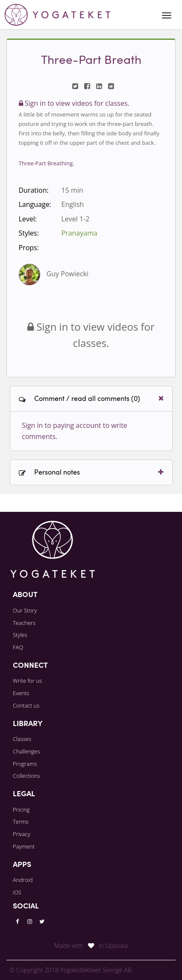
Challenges (26, 751)
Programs (25, 764)
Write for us (27, 681)
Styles (20, 635)
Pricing (21, 810)
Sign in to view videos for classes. (74, 103)
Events (21, 693)
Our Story (25, 610)
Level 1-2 (76, 219)
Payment (24, 846)
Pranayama (79, 233)
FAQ (18, 647)
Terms (21, 822)
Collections (26, 776)
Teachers (24, 623)
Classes (22, 739)
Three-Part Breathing (46, 163)
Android (23, 880)
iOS (17, 892)
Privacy (22, 834)
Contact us (26, 705)
